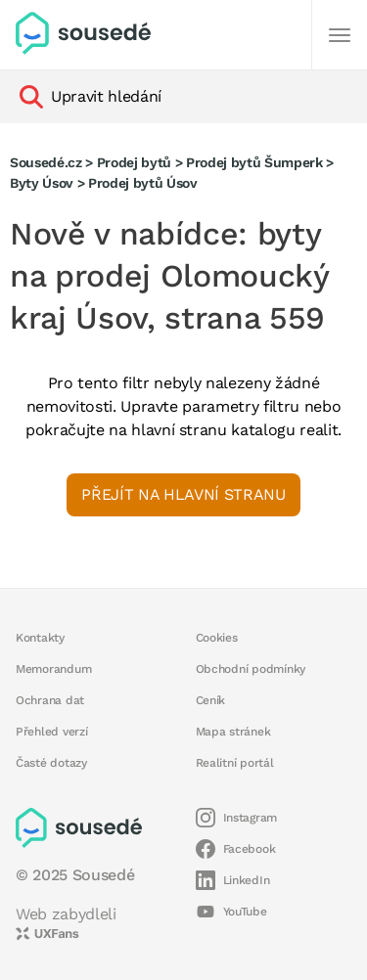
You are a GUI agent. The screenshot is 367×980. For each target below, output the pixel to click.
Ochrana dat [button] (50, 700)
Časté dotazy (51, 763)
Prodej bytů (134, 162)
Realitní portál (235, 763)
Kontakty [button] (40, 638)
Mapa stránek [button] (233, 732)
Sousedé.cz (46, 162)
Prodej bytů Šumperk (254, 162)
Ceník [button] (211, 700)
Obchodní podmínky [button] (251, 669)
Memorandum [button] (53, 669)
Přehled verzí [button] (52, 732)
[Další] (340, 35)
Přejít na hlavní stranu (183, 494)
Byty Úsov (42, 183)
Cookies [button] (217, 638)
